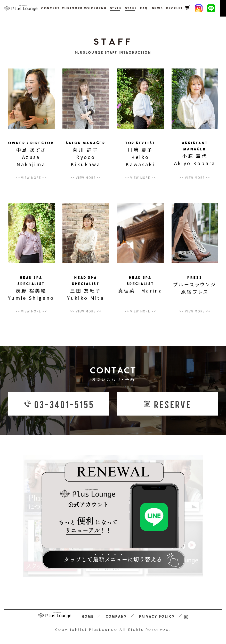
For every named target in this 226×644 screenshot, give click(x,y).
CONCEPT (48, 8)
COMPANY (116, 616)
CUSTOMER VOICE (72, 8)
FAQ (135, 8)
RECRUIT (163, 8)
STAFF (122, 8)
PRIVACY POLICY (157, 616)
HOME (88, 616)
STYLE (108, 8)
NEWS (147, 8)
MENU (94, 8)
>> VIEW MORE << (31, 178)
